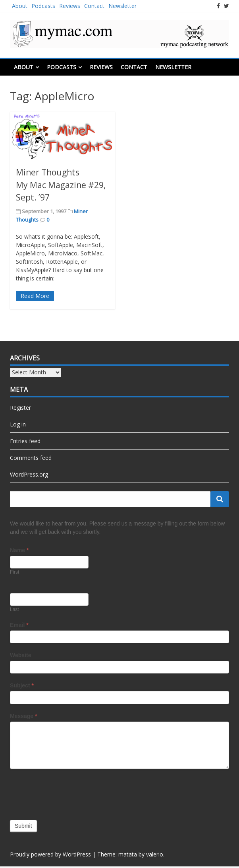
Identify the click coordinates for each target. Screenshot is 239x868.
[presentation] (70, 792)
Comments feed (31, 458)
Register (20, 408)
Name (19, 550)
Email (19, 625)
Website (20, 655)
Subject (22, 685)
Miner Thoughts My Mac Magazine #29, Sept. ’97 (61, 185)
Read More (35, 296)
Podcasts (43, 6)
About (20, 6)
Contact (94, 6)
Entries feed (25, 441)
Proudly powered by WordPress (50, 854)
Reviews (70, 6)
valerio (155, 854)
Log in (18, 424)
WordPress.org (29, 474)
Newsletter (122, 6)
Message (24, 716)
